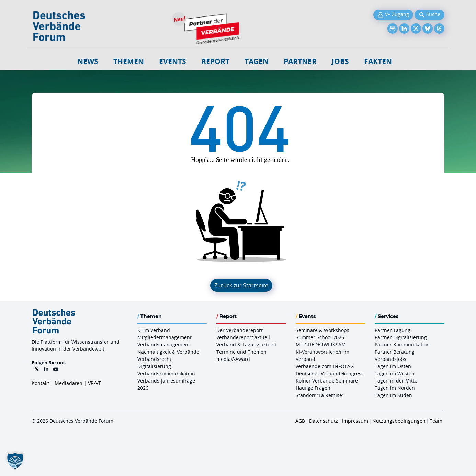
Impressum (355, 421)
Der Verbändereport (240, 330)
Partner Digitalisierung (401, 337)
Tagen (257, 61)
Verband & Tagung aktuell (246, 345)
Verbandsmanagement (164, 345)
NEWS (88, 61)
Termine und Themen (241, 352)
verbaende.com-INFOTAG (325, 366)
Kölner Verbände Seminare (327, 381)
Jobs (340, 61)
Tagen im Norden (395, 388)
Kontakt (40, 383)
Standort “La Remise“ (320, 395)
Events (173, 61)
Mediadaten (69, 383)
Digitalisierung (154, 366)
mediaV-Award (233, 359)
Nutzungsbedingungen (399, 421)
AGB (300, 421)
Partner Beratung (395, 352)
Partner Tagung (393, 330)
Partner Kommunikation (402, 345)
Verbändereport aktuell (243, 337)
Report (215, 61)
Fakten (378, 61)
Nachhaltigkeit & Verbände (168, 352)
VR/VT (94, 383)
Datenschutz (324, 421)
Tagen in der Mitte (396, 381)
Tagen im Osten (393, 366)
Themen (129, 61)
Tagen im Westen (395, 373)
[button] (15, 461)
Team (436, 421)
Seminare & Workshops (322, 330)
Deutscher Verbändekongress (330, 373)
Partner (300, 61)
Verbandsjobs (390, 359)
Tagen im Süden (393, 395)
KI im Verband (154, 330)
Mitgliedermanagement (165, 337)
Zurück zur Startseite (241, 285)
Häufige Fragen (313, 388)
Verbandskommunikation (166, 373)
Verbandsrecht (154, 359)
